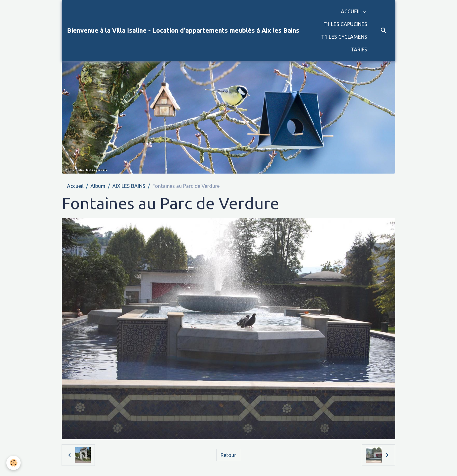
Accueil (75, 186)
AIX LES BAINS (129, 186)
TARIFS (359, 50)
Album (98, 186)
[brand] (183, 30)
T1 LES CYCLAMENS (344, 37)
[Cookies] (13, 463)
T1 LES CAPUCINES (345, 24)
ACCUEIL (351, 11)
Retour (228, 455)
